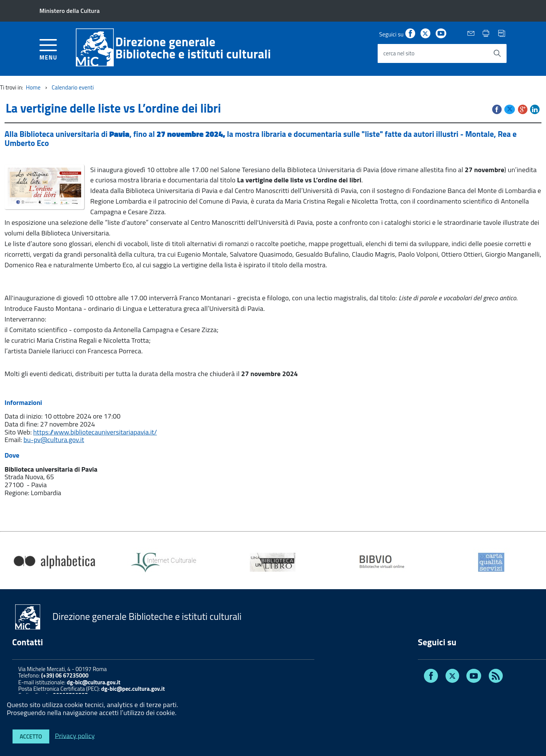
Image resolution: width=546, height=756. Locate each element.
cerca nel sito (399, 53)
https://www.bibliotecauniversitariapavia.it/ (95, 432)
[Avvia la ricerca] (497, 53)
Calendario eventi (73, 87)
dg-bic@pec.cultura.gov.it (133, 689)
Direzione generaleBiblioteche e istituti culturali (193, 48)
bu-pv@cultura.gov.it (54, 440)
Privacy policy (75, 735)
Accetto (31, 736)
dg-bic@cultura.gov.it (94, 682)
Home (33, 87)
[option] (55, 562)
